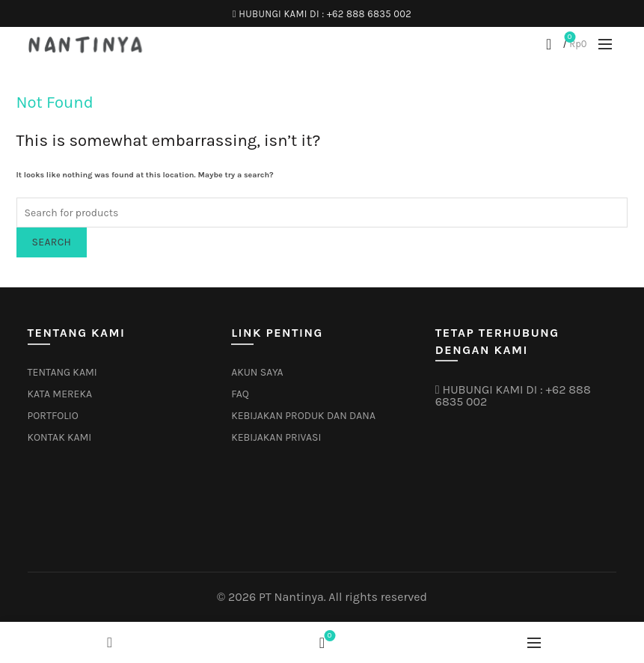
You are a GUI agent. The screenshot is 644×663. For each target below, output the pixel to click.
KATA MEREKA (60, 394)
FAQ (240, 394)
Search (52, 242)
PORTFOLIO (53, 416)
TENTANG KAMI (62, 372)
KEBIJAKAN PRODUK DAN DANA (303, 416)
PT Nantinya (291, 597)
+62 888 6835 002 (369, 14)
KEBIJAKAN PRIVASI (276, 437)
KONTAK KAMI (60, 437)
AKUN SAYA (257, 372)
